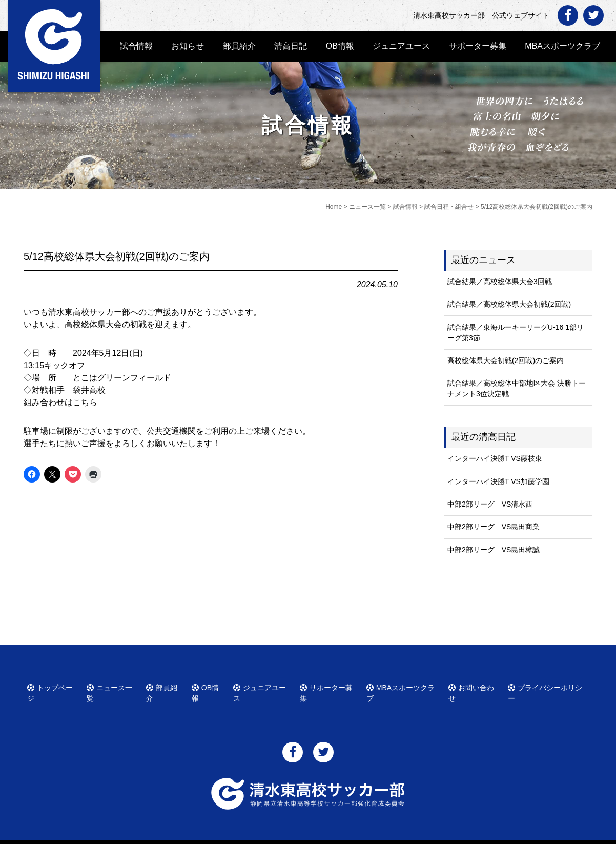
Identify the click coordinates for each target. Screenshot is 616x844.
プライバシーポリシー (547, 686)
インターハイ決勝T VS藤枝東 (495, 458)
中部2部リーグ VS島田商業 (494, 527)
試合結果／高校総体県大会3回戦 (500, 282)
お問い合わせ (475, 686)
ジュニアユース (401, 46)
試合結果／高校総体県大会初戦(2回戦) (509, 304)
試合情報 (136, 46)
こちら (85, 402)
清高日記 (291, 46)
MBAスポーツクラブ (562, 46)
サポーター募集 (478, 46)
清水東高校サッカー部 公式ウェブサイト (317, 835)
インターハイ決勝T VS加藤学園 (498, 481)
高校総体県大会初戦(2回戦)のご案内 (506, 360)
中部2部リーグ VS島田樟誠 (494, 550)
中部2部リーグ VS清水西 (490, 504)
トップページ (54, 686)
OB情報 (340, 46)
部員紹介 (239, 46)
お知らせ (188, 46)
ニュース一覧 (113, 686)
